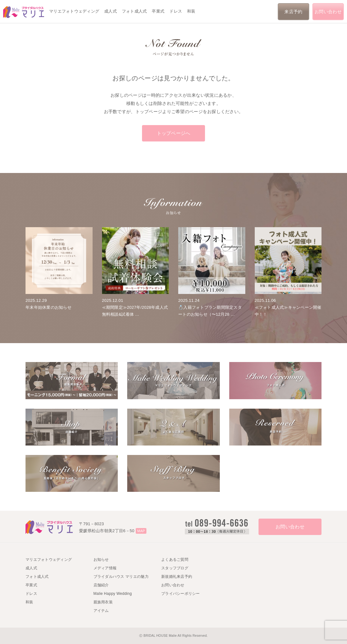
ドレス (176, 11)
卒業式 (158, 11)
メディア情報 (105, 568)
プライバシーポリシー (181, 594)
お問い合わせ (328, 12)
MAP (141, 531)
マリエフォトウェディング (74, 11)
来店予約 (293, 12)
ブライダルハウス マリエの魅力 (121, 577)
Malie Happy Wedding (113, 594)
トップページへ (174, 133)
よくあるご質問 (175, 560)
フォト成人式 (134, 11)
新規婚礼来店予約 (177, 577)
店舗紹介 (101, 585)
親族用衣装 (103, 602)
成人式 (111, 11)
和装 (191, 11)
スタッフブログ (175, 568)
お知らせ (101, 560)
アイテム (101, 611)
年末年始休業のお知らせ (48, 307)
